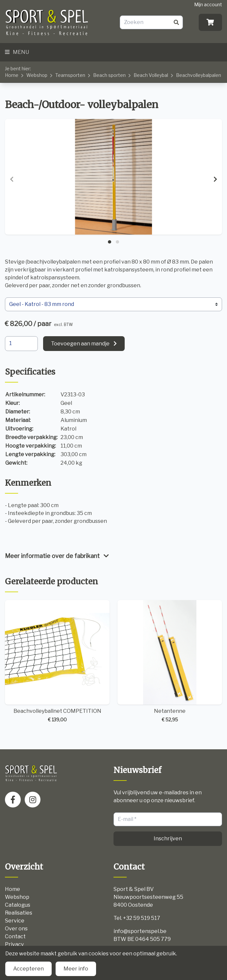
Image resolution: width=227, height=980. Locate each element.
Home (12, 75)
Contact (15, 936)
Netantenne (170, 662)
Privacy (14, 944)
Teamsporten (70, 75)
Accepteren (28, 969)
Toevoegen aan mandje (80, 344)
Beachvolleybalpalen (199, 75)
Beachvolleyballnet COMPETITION (57, 662)
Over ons (16, 929)
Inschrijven (168, 839)
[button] (110, 242)
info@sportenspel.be (140, 931)
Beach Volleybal (151, 75)
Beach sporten (109, 75)
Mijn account (208, 4)
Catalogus (18, 905)
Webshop (37, 75)
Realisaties (19, 913)
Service (15, 921)
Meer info (76, 969)
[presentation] (12, 179)
